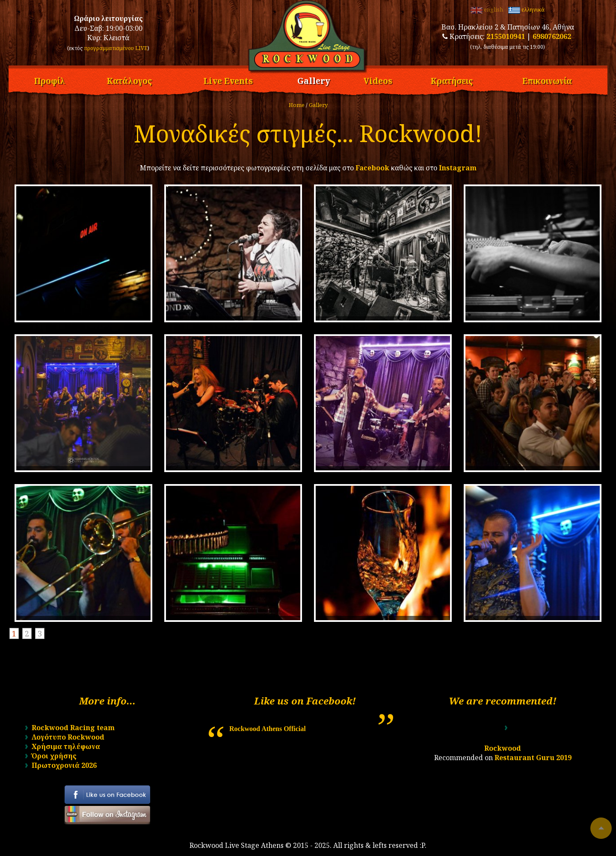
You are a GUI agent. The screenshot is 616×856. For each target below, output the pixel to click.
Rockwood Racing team (73, 728)
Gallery (314, 80)
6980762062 (552, 36)
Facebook (372, 168)
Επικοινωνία (547, 80)
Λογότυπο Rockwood (68, 737)
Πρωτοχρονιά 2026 (64, 765)
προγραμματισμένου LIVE (116, 48)
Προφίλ (49, 80)
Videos (378, 80)
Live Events (228, 80)
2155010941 (506, 36)
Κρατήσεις (452, 80)
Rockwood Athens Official (268, 729)
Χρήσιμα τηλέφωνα (66, 746)
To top (601, 828)
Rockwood (503, 748)
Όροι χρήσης (54, 756)
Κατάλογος (129, 80)
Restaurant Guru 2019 (533, 758)
